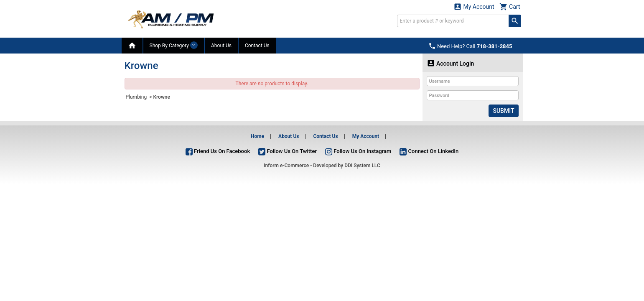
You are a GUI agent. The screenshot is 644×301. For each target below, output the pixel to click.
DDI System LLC (362, 166)
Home (257, 136)
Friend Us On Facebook (218, 151)
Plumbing (137, 97)
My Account (474, 6)
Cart (510, 6)
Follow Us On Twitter (288, 151)
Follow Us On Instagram (358, 151)
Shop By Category (174, 45)
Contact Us (257, 46)
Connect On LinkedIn (429, 151)
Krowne (162, 97)
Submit (503, 111)
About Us (221, 46)
